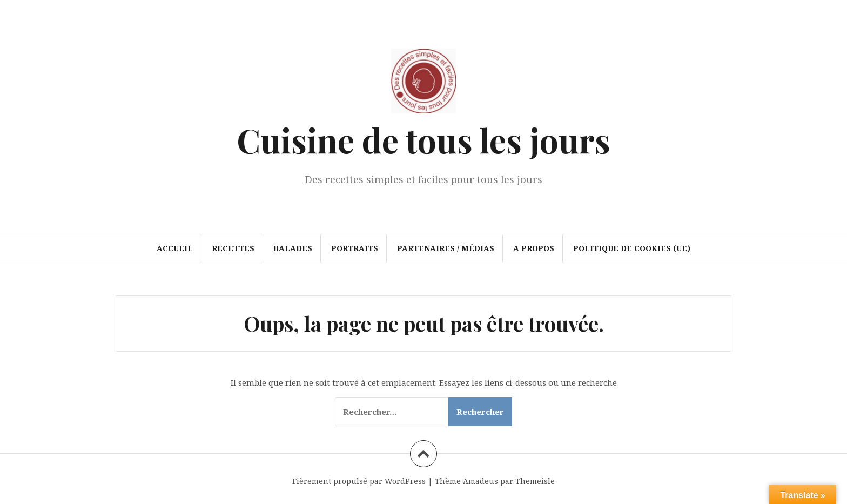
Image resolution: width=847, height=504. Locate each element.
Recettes (233, 248)
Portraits (355, 248)
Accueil (175, 248)
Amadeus (480, 481)
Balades (293, 248)
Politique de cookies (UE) (632, 248)
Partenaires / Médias (446, 248)
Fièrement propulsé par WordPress (359, 481)
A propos (534, 248)
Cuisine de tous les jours (423, 140)
